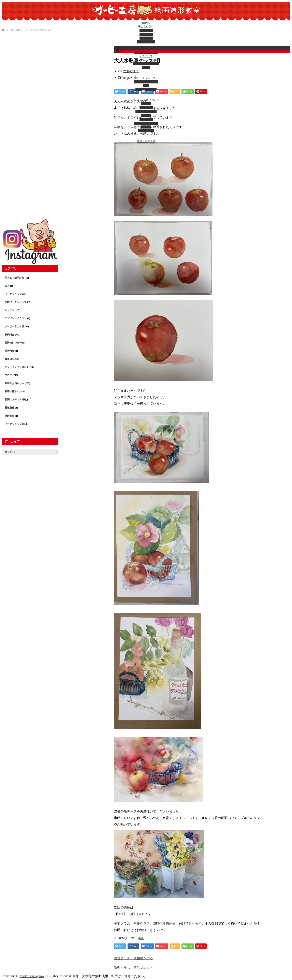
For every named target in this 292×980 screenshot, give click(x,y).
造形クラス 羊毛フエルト (133, 968)
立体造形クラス (146, 42)
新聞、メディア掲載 (16, 400)
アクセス (146, 104)
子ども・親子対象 (146, 90)
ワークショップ (146, 78)
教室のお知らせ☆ (14, 383)
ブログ (8, 375)
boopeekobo (130, 78)
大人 (146, 86)
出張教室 (146, 115)
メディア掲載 (146, 131)
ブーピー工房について (146, 100)
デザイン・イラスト (146, 123)
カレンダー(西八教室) (146, 64)
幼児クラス (146, 38)
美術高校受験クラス (146, 52)
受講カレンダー (13, 343)
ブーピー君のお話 (146, 112)
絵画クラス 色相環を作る (133, 958)
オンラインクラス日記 (17, 367)
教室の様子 (131, 71)
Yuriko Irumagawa (32, 976)
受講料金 (10, 351)
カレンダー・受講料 (146, 60)
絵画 (141, 938)
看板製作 (10, 408)
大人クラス (146, 56)
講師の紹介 (146, 108)
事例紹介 (10, 335)
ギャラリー (146, 119)
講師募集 (10, 416)
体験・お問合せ (146, 141)
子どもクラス (146, 26)
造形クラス (146, 34)
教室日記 (146, 127)
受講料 (146, 68)
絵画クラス (146, 30)
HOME (146, 23)
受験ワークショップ (146, 82)
